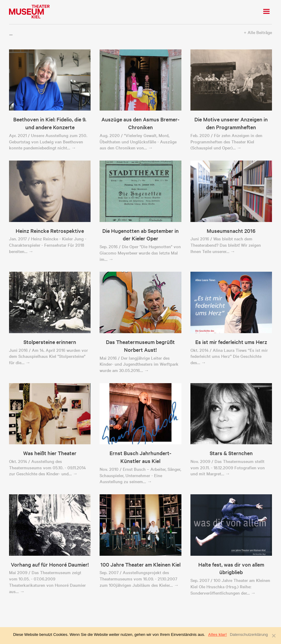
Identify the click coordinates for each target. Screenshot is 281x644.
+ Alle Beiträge (258, 32)
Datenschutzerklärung (249, 635)
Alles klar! (218, 635)
